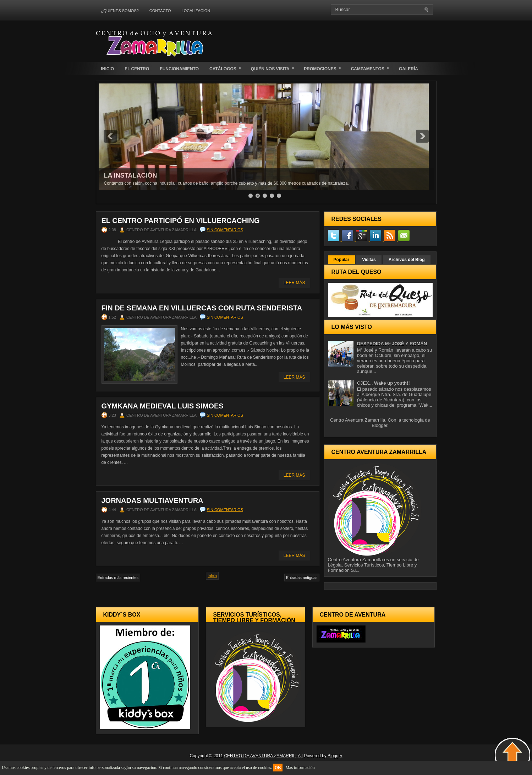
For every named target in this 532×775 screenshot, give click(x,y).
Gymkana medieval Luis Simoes (163, 406)
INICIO (108, 69)
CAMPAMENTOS (372, 67)
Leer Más (294, 283)
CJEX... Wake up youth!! (383, 383)
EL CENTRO (137, 69)
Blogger (379, 425)
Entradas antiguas (302, 578)
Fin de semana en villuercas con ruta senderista (202, 308)
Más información (300, 768)
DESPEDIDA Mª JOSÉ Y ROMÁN (392, 344)
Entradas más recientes (118, 578)
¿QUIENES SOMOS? (120, 11)
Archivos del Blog (407, 260)
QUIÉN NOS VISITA (275, 67)
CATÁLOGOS (227, 67)
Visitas (369, 260)
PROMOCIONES (325, 67)
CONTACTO (160, 11)
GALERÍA (408, 69)
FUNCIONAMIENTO (179, 69)
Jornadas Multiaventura (152, 500)
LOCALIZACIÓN (196, 11)
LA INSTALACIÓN (131, 175)
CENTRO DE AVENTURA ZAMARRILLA (263, 756)
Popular (342, 260)
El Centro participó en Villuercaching (181, 221)
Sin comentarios (225, 230)
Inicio (212, 576)
